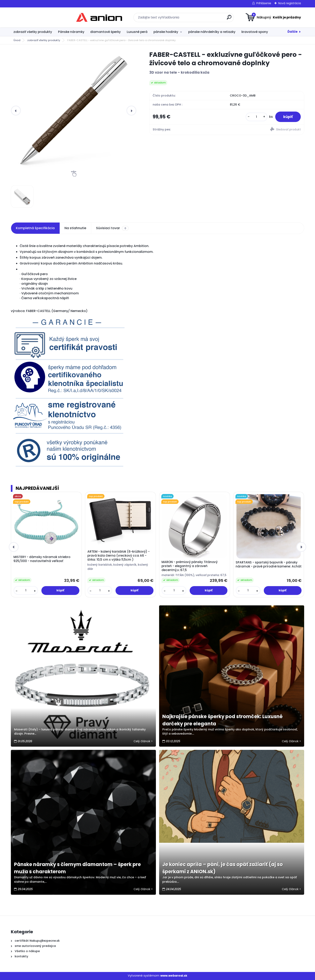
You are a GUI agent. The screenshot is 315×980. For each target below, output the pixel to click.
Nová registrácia (290, 3)
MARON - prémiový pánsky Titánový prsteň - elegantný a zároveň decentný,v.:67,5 (190, 566)
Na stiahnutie (75, 228)
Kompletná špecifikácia (35, 228)
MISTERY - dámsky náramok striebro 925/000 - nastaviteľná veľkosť (42, 559)
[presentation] (16, 111)
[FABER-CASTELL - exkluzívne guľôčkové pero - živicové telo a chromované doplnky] (74, 111)
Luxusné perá (137, 32)
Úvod (17, 40)
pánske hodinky (166, 32)
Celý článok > (143, 741)
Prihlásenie (264, 3)
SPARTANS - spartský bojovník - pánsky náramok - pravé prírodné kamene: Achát (269, 564)
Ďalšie (292, 32)
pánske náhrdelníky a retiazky (212, 32)
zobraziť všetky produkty (33, 32)
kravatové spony (255, 32)
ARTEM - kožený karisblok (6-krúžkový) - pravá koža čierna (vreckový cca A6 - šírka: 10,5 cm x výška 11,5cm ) (119, 556)
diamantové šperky (105, 32)
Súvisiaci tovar (112, 228)
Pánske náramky (71, 32)
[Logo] (35, 17)
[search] (197, 19)
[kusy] (257, 117)
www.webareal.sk (174, 976)
